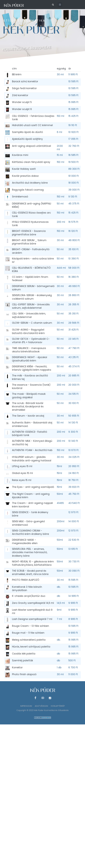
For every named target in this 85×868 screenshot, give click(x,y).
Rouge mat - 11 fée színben (28, 633)
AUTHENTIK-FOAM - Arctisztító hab (32, 450)
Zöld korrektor (20, 95)
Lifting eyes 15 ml (22, 466)
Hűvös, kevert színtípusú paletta (31, 647)
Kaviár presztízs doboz (25, 176)
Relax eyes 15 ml (22, 480)
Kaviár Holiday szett (24, 169)
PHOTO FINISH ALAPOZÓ (26, 580)
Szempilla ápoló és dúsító (27, 132)
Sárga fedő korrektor (24, 88)
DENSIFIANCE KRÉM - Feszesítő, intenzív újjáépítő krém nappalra (32, 368)
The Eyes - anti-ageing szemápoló (33, 487)
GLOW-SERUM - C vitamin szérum (32, 323)
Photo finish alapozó (24, 674)
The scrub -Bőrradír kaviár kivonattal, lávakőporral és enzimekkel (28, 407)
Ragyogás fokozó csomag (28, 190)
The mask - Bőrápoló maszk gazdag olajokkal (29, 396)
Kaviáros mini (20, 155)
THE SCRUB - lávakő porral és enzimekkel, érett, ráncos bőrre (30, 572)
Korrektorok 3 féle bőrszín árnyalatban (27, 589)
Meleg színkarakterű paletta (29, 640)
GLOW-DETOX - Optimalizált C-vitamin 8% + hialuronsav (31, 341)
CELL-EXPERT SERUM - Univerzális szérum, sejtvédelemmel (31, 306)
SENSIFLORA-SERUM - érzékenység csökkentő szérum (32, 297)
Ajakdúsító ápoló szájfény (27, 139)
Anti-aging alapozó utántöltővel (31, 146)
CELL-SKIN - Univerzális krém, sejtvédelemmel (29, 315)
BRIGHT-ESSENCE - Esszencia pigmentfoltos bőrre (29, 233)
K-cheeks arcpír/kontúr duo (29, 596)
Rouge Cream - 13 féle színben (30, 626)
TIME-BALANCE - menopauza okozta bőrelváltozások (29, 350)
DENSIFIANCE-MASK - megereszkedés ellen (25, 542)
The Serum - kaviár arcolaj (28, 416)
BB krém (17, 74)
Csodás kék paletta (24, 654)
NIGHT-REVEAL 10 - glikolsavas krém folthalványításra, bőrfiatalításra (33, 563)
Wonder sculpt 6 (22, 109)
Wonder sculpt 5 (22, 102)
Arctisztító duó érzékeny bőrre (30, 183)
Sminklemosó (20, 197)
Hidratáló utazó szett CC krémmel (32, 125)
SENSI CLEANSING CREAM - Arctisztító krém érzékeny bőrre (30, 532)
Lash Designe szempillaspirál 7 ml (32, 619)
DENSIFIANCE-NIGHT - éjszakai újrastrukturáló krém (30, 359)
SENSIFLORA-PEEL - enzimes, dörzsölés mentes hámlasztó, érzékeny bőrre (30, 552)
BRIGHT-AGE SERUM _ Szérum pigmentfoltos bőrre (29, 242)
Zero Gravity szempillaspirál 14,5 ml (33, 603)
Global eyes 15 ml (22, 473)
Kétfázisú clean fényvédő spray (31, 162)
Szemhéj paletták (22, 660)
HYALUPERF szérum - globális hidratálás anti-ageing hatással (32, 459)
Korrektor (17, 667)
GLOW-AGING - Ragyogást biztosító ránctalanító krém (28, 331)
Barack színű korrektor (25, 81)
